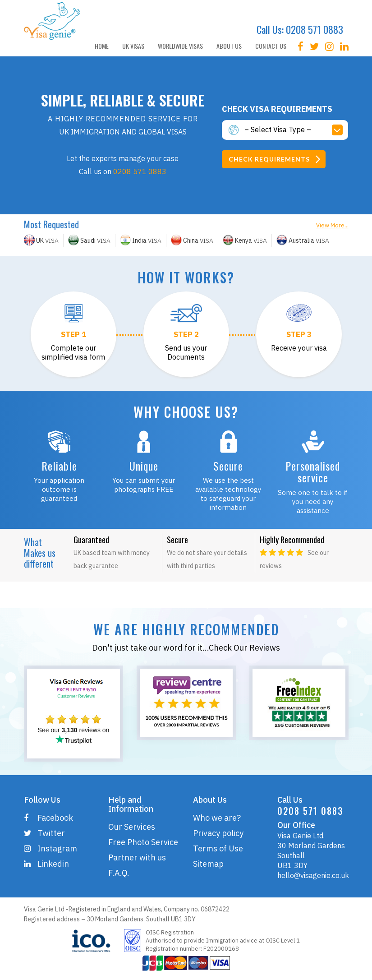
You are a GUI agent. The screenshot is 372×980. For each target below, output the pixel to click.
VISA (41, 240)
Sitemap (208, 864)
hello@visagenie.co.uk (313, 875)
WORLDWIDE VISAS (180, 46)
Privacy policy (218, 833)
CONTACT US (271, 46)
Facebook (48, 818)
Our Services (132, 827)
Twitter (44, 833)
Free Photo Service (143, 842)
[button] (296, 130)
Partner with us (137, 857)
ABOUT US (229, 46)
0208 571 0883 (315, 29)
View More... (332, 225)
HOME (102, 46)
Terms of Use (218, 848)
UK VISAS (133, 46)
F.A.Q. (119, 873)
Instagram (51, 848)
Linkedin (46, 864)
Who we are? (217, 818)
